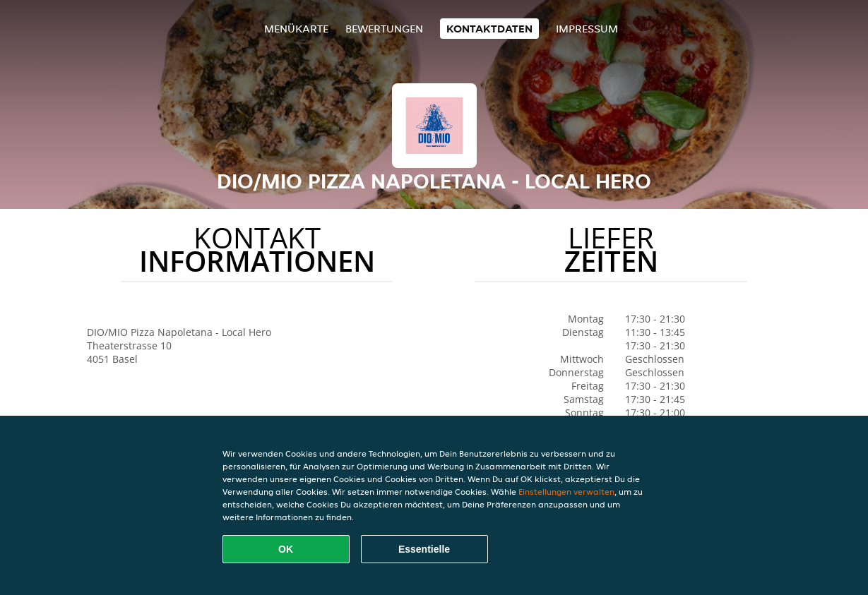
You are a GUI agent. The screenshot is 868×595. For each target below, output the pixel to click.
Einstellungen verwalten (566, 492)
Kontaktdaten (489, 29)
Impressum (587, 29)
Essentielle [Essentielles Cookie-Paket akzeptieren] (424, 549)
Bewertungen (384, 29)
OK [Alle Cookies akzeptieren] (286, 549)
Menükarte (296, 29)
